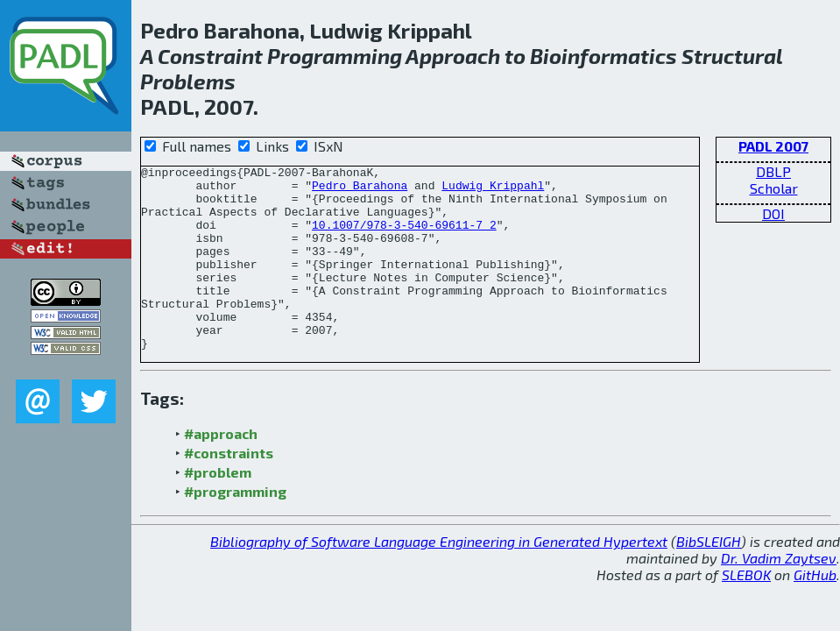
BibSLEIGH (709, 578)
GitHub (815, 611)
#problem (218, 509)
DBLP (773, 171)
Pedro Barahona (360, 190)
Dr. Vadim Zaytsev (779, 595)
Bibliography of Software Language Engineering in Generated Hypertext (439, 578)
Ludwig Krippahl (493, 190)
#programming (235, 528)
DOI (773, 213)
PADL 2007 (773, 146)
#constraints (229, 489)
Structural (732, 56)
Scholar (774, 188)
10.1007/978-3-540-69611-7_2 (404, 238)
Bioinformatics (604, 56)
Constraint (210, 56)
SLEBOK (746, 611)
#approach (221, 470)
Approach (453, 56)
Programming (335, 56)
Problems (188, 81)
